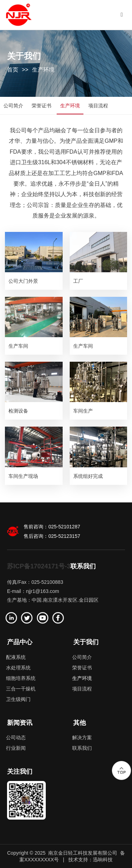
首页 (13, 70)
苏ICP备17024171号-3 (39, 566)
